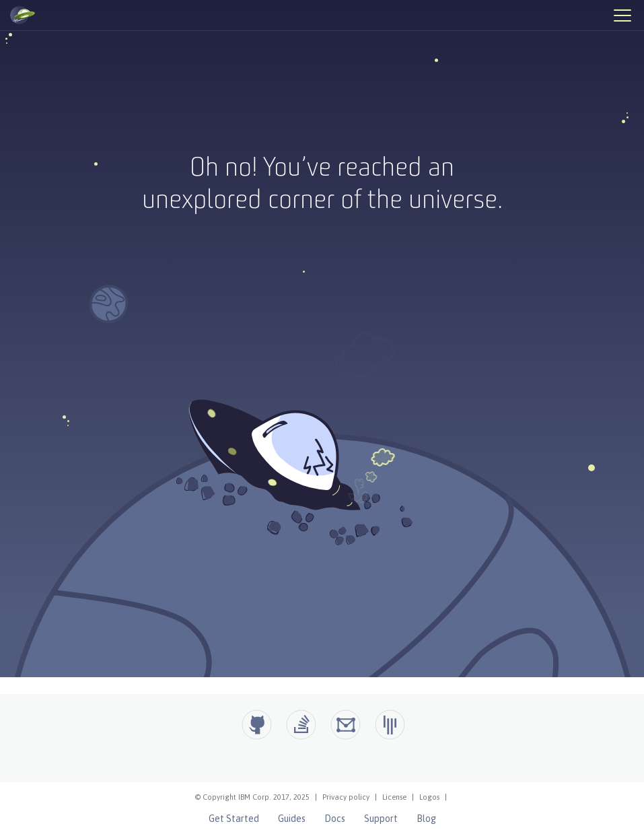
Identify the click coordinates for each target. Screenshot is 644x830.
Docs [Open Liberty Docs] (335, 819)
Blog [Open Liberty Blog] (426, 819)
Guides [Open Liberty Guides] (292, 819)
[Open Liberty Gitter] (390, 725)
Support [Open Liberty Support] (381, 819)
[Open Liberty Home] (23, 15)
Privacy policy (346, 797)
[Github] (257, 725)
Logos (429, 797)
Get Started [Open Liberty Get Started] (234, 819)
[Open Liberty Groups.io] (346, 725)
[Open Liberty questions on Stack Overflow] (301, 725)
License (394, 797)
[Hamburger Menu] (622, 15)
